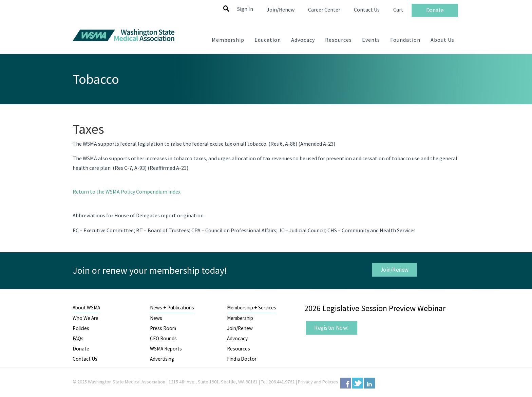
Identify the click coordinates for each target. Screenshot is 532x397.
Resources (239, 349)
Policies (81, 328)
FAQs (78, 338)
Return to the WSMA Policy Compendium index (127, 192)
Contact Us (85, 359)
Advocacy (237, 338)
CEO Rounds (163, 338)
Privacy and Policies (318, 382)
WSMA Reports (166, 349)
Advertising (162, 359)
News (156, 318)
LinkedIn (369, 383)
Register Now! (331, 328)
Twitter (358, 383)
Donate (81, 349)
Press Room (163, 328)
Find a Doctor (242, 359)
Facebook (346, 383)
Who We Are (85, 318)
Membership (240, 318)
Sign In (245, 9)
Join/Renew (394, 270)
